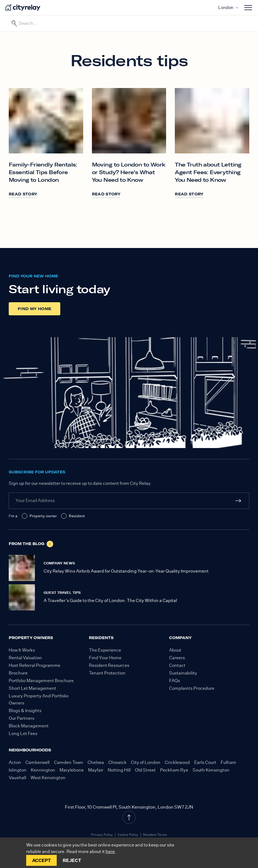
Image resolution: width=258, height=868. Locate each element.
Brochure (18, 673)
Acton (15, 762)
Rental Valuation (25, 658)
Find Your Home (105, 658)
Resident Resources (109, 665)
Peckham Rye (174, 770)
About (175, 650)
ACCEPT (42, 860)
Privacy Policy (102, 835)
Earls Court (205, 762)
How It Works (22, 650)
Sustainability (183, 673)
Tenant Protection (107, 673)
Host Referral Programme (34, 665)
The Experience (105, 650)
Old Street (145, 770)
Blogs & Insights (25, 711)
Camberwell (37, 762)
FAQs (175, 681)
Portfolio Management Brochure (41, 681)
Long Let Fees (23, 734)
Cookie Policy (128, 835)
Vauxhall (17, 778)
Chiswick (117, 762)
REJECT (72, 860)
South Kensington (211, 770)
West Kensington (48, 778)
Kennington (43, 770)
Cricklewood (177, 762)
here (110, 852)
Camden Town (69, 762)
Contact (177, 665)
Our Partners (22, 718)
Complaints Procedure (192, 688)
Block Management (29, 726)
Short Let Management (32, 688)
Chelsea (96, 762)
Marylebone (72, 770)
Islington (18, 770)
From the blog (31, 544)
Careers (177, 658)
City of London (146, 762)
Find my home (34, 309)
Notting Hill (119, 770)
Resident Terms (155, 835)
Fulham (228, 762)
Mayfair (96, 770)
